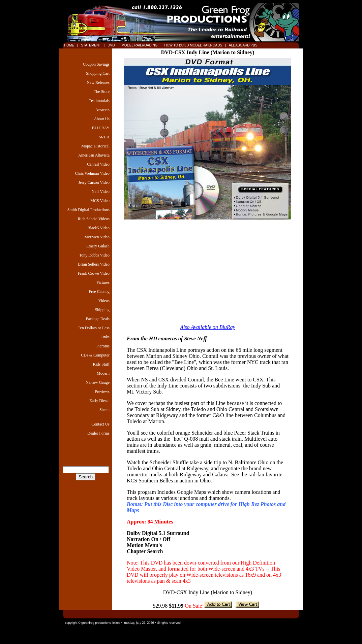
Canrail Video (98, 164)
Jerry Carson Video (94, 182)
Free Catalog (99, 292)
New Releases (98, 82)
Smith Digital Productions (88, 210)
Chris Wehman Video (92, 173)
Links (105, 337)
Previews (102, 392)
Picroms (103, 346)
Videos (104, 301)
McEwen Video (97, 237)
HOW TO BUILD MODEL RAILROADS (194, 45)
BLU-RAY (101, 128)
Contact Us (100, 424)
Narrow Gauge (98, 382)
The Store (102, 92)
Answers (102, 110)
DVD (112, 45)
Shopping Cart (98, 73)
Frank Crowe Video (94, 273)
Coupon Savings (96, 64)
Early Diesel (99, 401)
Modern (103, 373)
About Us (102, 119)
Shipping (102, 310)
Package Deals (98, 319)
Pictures (103, 282)
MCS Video (100, 201)
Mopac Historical (95, 146)
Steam (104, 410)
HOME (69, 45)
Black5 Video (99, 228)
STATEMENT (91, 45)
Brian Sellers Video (94, 264)
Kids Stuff (101, 364)
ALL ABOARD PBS (243, 45)
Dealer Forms (98, 433)
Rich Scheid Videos (94, 219)
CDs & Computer (95, 355)
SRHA (104, 137)
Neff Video (101, 192)
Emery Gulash (98, 246)
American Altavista (94, 155)
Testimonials (99, 101)
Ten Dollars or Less (94, 328)
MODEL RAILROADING (140, 45)
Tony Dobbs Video (94, 255)
